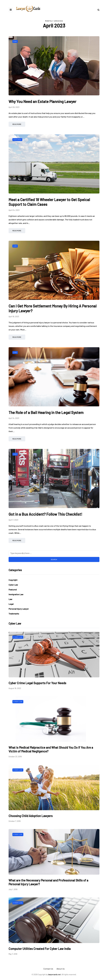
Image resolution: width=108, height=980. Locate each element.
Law (15, 41)
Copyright (13, 580)
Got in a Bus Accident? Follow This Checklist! (45, 514)
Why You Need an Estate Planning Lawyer (42, 101)
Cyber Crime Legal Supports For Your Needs (37, 683)
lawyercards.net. (55, 974)
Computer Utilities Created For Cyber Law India (40, 949)
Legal (11, 604)
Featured (17, 140)
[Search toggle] (98, 10)
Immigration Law (16, 594)
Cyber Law (13, 585)
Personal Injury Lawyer (19, 609)
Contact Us (48, 969)
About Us (61, 969)
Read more (17, 124)
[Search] (54, 553)
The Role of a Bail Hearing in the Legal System (46, 412)
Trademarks (14, 614)
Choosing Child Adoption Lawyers (31, 816)
